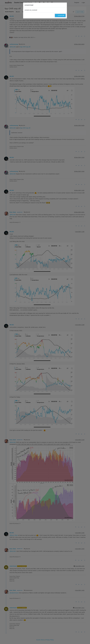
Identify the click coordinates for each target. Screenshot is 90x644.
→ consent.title (60, 15)
